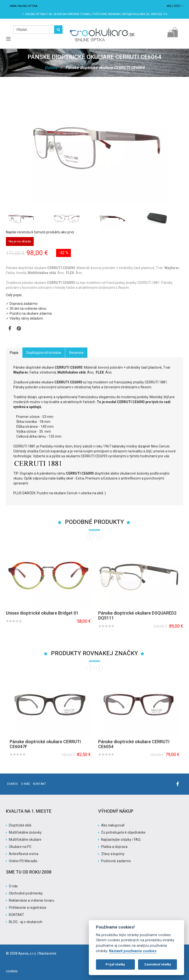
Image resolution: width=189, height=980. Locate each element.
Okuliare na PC (20, 847)
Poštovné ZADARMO (106, 14)
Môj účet (175, 6)
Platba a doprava (114, 847)
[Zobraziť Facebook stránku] (10, 329)
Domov (51, 68)
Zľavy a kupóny (113, 854)
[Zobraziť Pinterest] (19, 329)
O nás (25, 784)
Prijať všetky (115, 964)
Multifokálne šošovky (25, 832)
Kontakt (39, 784)
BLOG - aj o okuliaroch (26, 922)
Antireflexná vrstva (24, 854)
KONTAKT (16, 915)
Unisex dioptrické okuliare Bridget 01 (42, 613)
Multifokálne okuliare (25, 840)
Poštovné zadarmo (116, 861)
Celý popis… (15, 295)
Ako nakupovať (113, 825)
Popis (14, 353)
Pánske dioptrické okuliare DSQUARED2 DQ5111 (137, 615)
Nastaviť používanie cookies (133, 951)
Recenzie (76, 353)
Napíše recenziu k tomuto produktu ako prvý (40, 232)
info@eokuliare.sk (136, 14)
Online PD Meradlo (23, 861)
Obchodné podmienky (26, 893)
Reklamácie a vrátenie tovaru (31, 900)
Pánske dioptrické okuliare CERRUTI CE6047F (45, 744)
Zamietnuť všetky (158, 964)
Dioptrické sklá (20, 825)
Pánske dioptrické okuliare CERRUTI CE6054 (134, 744)
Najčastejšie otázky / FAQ (121, 840)
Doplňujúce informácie (44, 353)
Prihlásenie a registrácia (27, 908)
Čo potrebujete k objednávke (123, 832)
